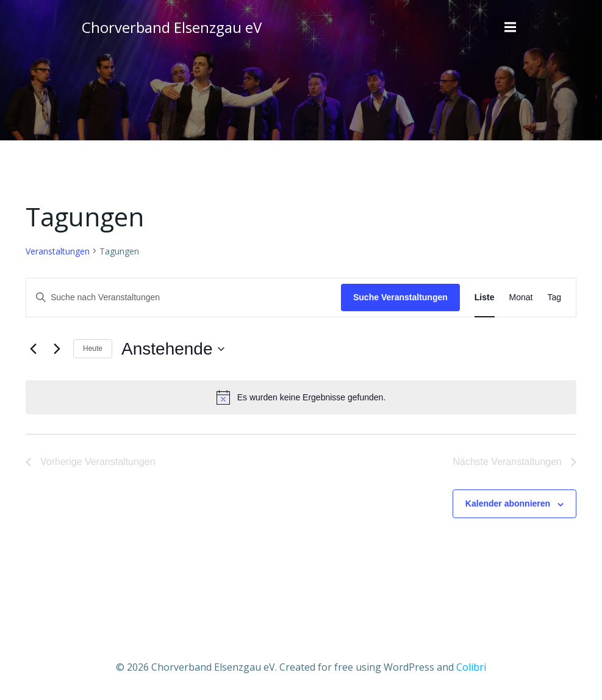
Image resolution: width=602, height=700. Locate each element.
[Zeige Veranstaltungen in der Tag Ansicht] (554, 298)
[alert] (301, 397)
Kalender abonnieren (508, 503)
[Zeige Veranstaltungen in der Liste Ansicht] (485, 298)
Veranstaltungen (58, 251)
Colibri (471, 667)
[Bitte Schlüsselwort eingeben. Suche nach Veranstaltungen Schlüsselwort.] (184, 298)
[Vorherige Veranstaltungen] (33, 349)
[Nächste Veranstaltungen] (57, 349)
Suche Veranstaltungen (400, 297)
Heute (93, 348)
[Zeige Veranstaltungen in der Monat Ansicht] (521, 298)
